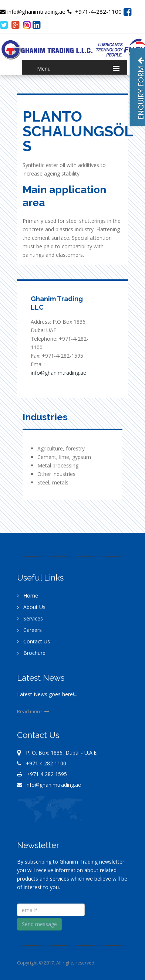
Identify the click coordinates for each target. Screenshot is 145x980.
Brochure (31, 655)
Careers (29, 632)
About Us (31, 609)
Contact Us (33, 644)
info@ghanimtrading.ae (33, 11)
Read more (34, 714)
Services (30, 621)
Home (28, 598)
